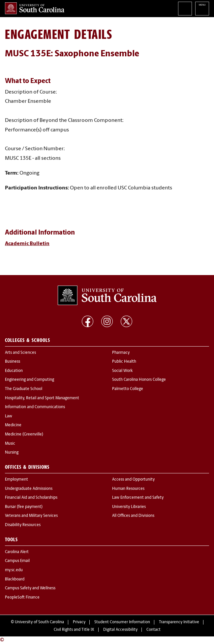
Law (9, 416)
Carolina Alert (17, 552)
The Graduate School (24, 389)
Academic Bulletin (27, 244)
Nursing (12, 453)
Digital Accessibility (120, 630)
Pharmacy (121, 353)
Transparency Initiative (179, 622)
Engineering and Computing (30, 380)
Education (14, 371)
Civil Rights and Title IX (74, 630)
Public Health (124, 362)
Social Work (122, 371)
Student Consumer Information (122, 622)
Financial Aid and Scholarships (31, 498)
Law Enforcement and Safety (138, 498)
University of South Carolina (39, 622)
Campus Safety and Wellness (30, 588)
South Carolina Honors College (139, 380)
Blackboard (15, 579)
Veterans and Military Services (31, 516)
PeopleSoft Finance (22, 598)
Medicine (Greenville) (24, 434)
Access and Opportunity (133, 480)
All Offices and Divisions (133, 516)
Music (10, 444)
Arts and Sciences (20, 353)
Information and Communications (35, 407)
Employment (16, 480)
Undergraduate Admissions (29, 489)
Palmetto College (128, 389)
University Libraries (129, 507)
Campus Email (17, 561)
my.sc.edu (14, 570)
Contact (153, 630)
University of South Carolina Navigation (202, 9)
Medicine (13, 425)
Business (13, 362)
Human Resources (128, 489)
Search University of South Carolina (185, 9)
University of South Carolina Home (35, 8)
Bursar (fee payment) (24, 507)
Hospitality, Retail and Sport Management (42, 398)
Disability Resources (23, 525)
